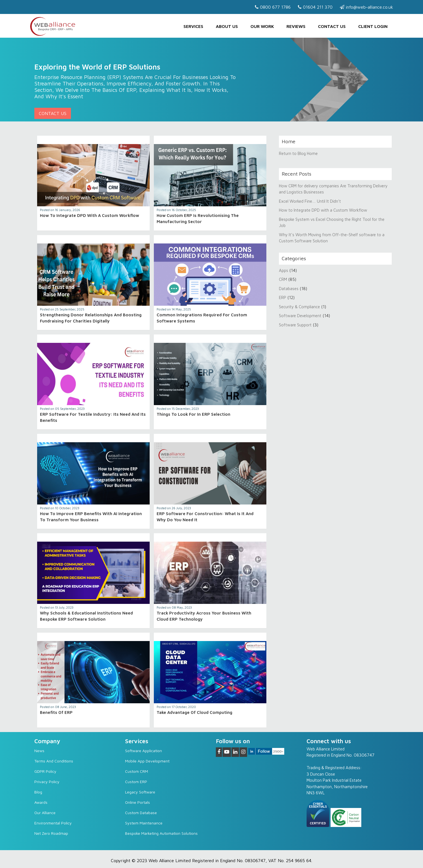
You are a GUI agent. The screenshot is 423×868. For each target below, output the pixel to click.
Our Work (262, 26)
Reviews (296, 26)
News (39, 751)
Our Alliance (45, 813)
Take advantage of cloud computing (194, 712)
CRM (284, 279)
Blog (38, 792)
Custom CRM (137, 771)
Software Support (295, 325)
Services (193, 26)
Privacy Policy (47, 782)
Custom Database (141, 813)
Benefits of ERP (56, 712)
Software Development (300, 316)
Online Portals (138, 802)
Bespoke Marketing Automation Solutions (161, 833)
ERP (283, 297)
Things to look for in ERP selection (193, 414)
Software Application (144, 751)
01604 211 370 (315, 7)
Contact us (332, 26)
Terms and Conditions (54, 761)
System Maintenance (144, 823)
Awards (41, 802)
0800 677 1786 (273, 7)
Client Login (373, 26)
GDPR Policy (45, 771)
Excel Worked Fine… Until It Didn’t (310, 201)
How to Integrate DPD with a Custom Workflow (89, 215)
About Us (227, 26)
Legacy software (140, 792)
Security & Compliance (299, 307)
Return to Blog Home (298, 153)
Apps (284, 270)
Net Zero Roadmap (51, 833)
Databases (289, 289)
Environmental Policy (53, 823)
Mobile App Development (147, 761)
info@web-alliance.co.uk (366, 7)
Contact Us (53, 113)
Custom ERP (136, 782)
